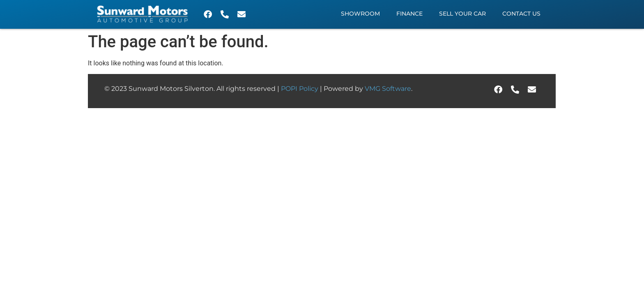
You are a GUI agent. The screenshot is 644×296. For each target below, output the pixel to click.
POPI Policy (300, 89)
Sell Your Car (462, 14)
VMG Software (388, 89)
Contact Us (521, 14)
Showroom (360, 14)
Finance (409, 14)
